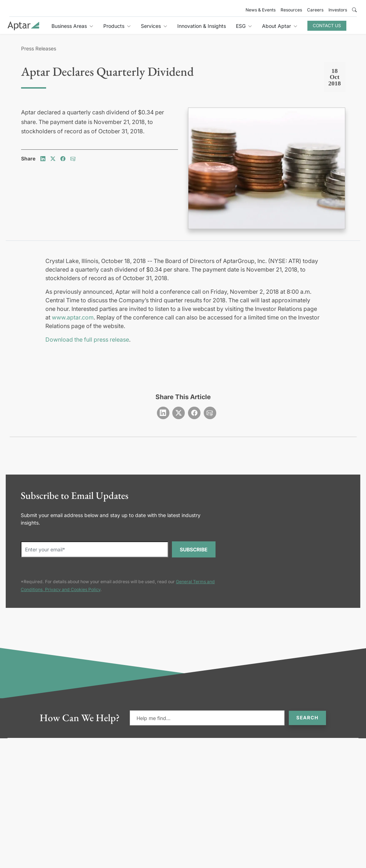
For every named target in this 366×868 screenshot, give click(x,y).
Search (307, 718)
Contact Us (327, 26)
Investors (338, 10)
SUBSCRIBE (194, 549)
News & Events (261, 10)
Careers (315, 10)
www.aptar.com (73, 317)
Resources (291, 10)
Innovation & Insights (202, 26)
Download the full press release (87, 339)
